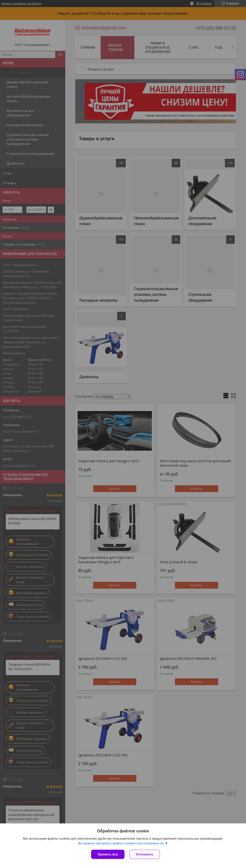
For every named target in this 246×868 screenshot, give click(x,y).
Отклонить (145, 854)
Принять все (108, 854)
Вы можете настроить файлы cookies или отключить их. (121, 843)
